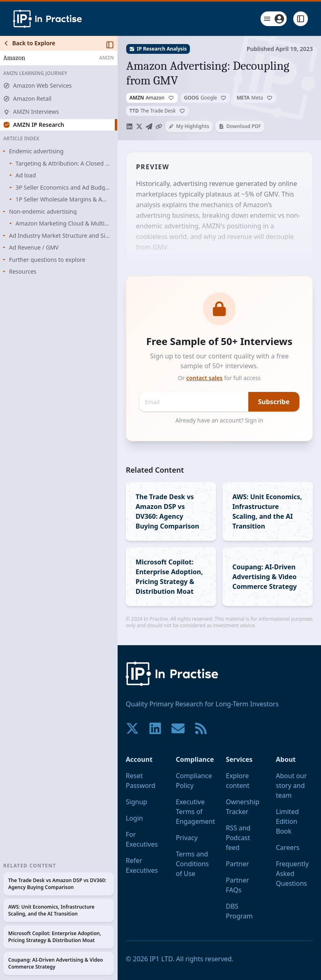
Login (134, 818)
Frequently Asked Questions (292, 874)
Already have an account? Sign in (220, 420)
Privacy (187, 838)
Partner (237, 864)
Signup (136, 802)
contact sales (204, 378)
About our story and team (292, 785)
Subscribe (274, 402)
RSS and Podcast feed (238, 838)
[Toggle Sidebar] (117, 508)
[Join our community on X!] (132, 728)
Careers (288, 847)
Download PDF (240, 126)
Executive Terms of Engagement (196, 812)
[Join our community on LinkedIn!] (155, 728)
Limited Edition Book (288, 821)
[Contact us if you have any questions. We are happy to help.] (178, 728)
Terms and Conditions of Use (193, 864)
